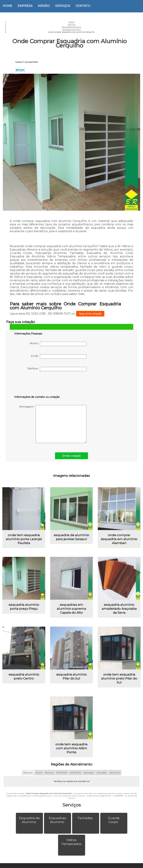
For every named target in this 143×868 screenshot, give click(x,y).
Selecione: (28, 773)
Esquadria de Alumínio (29, 820)
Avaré (39, 773)
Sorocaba (89, 773)
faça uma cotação (90, 314)
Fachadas (86, 818)
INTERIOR (62, 773)
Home (7, 6)
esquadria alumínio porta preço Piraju (24, 607)
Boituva (49, 773)
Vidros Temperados (72, 842)
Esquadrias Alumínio (58, 820)
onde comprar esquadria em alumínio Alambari (119, 539)
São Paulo (115, 773)
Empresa (25, 6)
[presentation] (37, 384)
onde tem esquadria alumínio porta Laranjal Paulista (24, 539)
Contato (83, 6)
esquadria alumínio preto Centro (24, 676)
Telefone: (57, 369)
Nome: (58, 344)
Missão (44, 6)
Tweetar (20, 70)
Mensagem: (53, 424)
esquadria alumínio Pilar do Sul (71, 676)
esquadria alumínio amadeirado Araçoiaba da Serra (119, 609)
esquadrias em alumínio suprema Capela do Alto (71, 609)
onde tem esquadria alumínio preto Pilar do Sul (119, 678)
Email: (59, 356)
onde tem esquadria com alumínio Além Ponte (71, 748)
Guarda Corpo (114, 820)
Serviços (63, 6)
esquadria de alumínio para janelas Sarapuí (71, 537)
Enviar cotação (71, 456)
